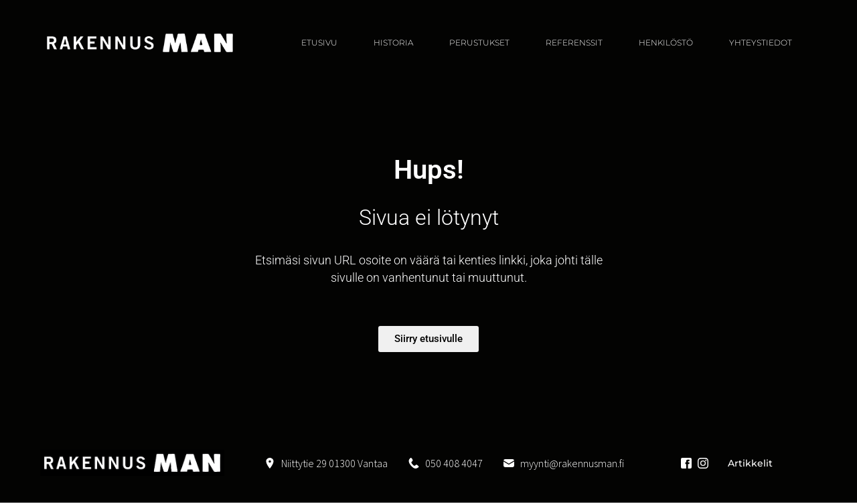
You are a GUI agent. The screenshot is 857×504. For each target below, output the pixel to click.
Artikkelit (750, 463)
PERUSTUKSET (479, 43)
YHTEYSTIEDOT (761, 43)
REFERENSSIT (574, 43)
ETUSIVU (319, 43)
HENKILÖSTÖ (666, 43)
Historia (393, 43)
